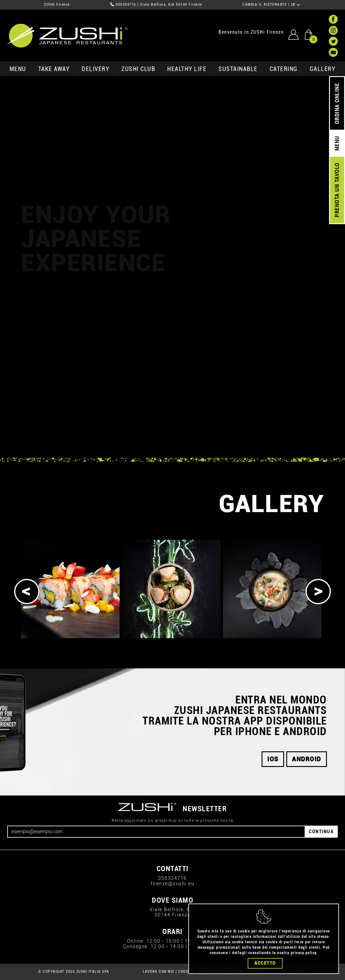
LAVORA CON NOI (159, 972)
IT (296, 5)
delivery (96, 69)
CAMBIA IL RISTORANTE (265, 5)
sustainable (238, 69)
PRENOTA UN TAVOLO (337, 190)
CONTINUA (321, 832)
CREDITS (186, 972)
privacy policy (304, 953)
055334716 (126, 5)
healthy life (187, 69)
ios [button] (273, 759)
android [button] (307, 759)
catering (284, 69)
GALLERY (323, 69)
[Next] (318, 592)
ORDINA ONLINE (337, 104)
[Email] (156, 832)
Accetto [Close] (265, 963)
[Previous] (27, 592)
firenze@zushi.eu (172, 884)
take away (54, 69)
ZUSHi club (138, 69)
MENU (18, 69)
